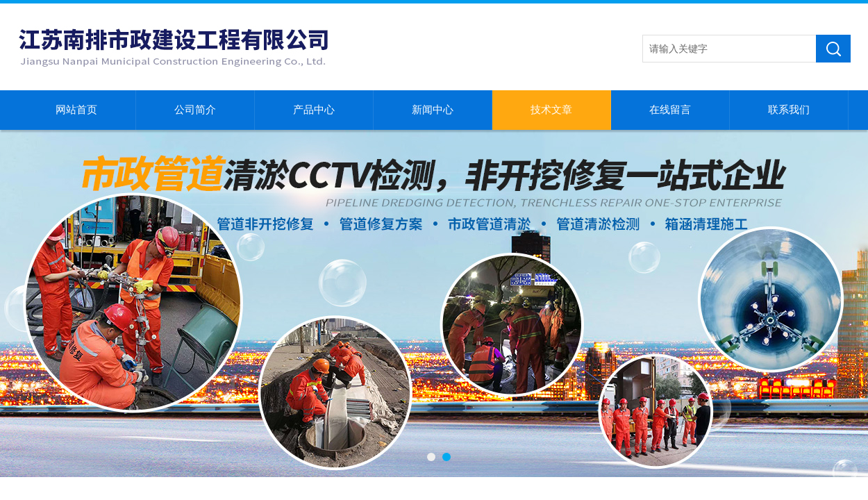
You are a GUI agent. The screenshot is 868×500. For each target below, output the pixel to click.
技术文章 (551, 110)
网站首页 (76, 110)
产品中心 (314, 110)
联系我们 (789, 110)
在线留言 (670, 110)
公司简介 (195, 110)
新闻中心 (433, 110)
